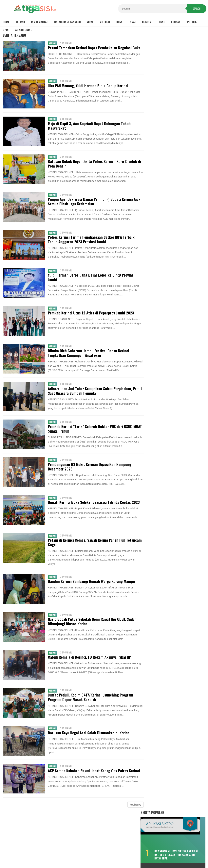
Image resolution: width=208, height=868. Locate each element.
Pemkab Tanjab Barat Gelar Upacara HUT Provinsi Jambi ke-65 (176, 327)
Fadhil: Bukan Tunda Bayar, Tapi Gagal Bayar (170, 208)
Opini (6, 30)
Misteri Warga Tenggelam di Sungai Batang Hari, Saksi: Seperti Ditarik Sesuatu (172, 175)
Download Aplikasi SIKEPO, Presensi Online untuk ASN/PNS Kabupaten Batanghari (182, 122)
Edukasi (176, 22)
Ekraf (132, 22)
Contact (120, 852)
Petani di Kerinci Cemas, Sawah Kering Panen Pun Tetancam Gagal (94, 546)
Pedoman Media (154, 852)
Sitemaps (50, 852)
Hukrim (147, 22)
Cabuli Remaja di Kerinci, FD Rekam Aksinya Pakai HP (89, 661)
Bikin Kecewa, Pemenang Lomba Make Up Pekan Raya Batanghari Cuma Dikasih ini (171, 156)
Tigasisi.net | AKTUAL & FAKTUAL (103, 858)
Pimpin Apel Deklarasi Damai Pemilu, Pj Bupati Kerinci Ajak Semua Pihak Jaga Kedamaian (94, 205)
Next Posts (133, 808)
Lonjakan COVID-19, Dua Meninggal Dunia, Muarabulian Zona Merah (172, 193)
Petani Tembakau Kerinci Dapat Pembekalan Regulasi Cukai (94, 48)
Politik (192, 22)
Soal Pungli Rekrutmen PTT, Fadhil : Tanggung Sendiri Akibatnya (172, 274)
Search (197, 9)
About (106, 852)
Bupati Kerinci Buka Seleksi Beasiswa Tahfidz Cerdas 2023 (93, 505)
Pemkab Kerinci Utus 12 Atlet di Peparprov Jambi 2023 (90, 316)
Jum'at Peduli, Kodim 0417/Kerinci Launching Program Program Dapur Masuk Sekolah (90, 701)
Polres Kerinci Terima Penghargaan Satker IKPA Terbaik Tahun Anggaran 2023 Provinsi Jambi (91, 243)
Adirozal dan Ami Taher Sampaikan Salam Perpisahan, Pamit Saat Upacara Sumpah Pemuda (89, 394)
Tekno (161, 22)
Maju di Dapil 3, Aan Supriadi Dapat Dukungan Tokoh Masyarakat (89, 126)
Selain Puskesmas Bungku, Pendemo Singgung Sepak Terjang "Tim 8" (173, 224)
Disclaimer (67, 852)
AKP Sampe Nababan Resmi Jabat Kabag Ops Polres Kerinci (93, 774)
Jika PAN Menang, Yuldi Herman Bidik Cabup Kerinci (87, 86)
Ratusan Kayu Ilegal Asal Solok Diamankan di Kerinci (89, 736)
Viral (90, 22)
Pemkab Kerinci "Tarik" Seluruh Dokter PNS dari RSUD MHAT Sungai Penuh (94, 432)
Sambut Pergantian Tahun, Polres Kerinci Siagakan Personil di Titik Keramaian (175, 306)
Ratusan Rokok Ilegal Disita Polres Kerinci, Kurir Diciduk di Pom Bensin (94, 164)
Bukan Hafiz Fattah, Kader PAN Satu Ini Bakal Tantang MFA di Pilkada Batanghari (172, 257)
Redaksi (135, 852)
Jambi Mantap (40, 22)
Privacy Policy (88, 852)
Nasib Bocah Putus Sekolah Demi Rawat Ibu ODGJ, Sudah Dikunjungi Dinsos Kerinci (92, 625)
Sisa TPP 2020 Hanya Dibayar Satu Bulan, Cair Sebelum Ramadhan (172, 139)
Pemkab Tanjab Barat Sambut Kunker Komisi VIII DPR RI (177, 317)
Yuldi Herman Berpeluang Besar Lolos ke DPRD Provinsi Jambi (91, 281)
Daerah (20, 22)
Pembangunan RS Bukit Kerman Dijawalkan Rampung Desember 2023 (89, 470)
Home (6, 22)
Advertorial (24, 30)
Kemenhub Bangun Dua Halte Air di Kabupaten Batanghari (172, 239)
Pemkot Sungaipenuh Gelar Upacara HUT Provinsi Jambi (175, 338)
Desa (119, 22)
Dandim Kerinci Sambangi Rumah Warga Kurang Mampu (91, 585)
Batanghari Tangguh (67, 22)
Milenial (105, 22)
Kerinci (52, 43)
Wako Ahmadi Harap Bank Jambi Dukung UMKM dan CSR (175, 349)
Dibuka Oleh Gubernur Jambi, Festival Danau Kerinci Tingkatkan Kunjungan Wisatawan (88, 356)
